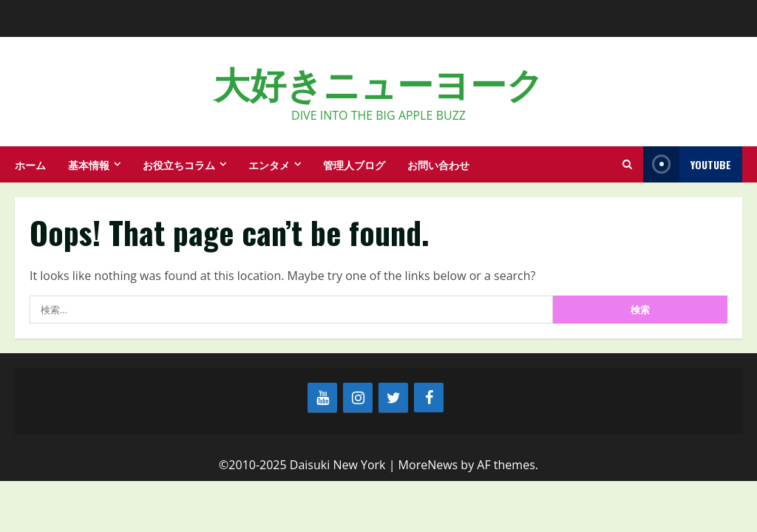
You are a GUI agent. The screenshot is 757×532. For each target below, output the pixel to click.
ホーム (30, 164)
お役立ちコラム (179, 164)
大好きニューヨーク (378, 82)
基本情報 (89, 164)
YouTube (687, 164)
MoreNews (428, 465)
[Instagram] (358, 398)
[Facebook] (429, 398)
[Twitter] (393, 398)
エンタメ (269, 164)
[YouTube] (322, 398)
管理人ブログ (354, 164)
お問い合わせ (438, 164)
